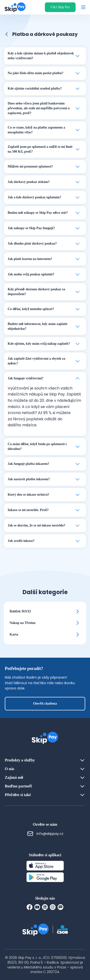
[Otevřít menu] (83, 7)
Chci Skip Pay (60, 7)
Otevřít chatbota (45, 704)
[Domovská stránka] (14, 7)
